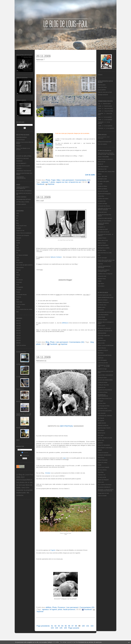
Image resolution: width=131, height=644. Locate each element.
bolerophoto (101, 310)
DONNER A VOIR (102, 179)
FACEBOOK (19, 161)
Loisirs (18, 260)
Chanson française (103, 320)
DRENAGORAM (102, 333)
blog (92, 342)
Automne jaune (102, 85)
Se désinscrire (25, 455)
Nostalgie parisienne (103, 95)
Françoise (101, 113)
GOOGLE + (19, 168)
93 (59, 626)
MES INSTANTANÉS (103, 245)
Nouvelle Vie (19, 280)
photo (53, 182)
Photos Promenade (103, 460)
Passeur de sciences (103, 453)
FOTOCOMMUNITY (21, 163)
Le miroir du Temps (103, 392)
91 (52, 626)
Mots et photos (20, 267)
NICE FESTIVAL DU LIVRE (105, 253)
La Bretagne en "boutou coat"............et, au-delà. (104, 366)
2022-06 (18, 331)
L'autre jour (101, 358)
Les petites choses (102, 408)
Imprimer (50, 184)
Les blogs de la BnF (103, 229)
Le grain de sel (102, 387)
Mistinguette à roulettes (104, 248)
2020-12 (18, 338)
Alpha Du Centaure (103, 300)
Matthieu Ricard (102, 243)
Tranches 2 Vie (102, 475)
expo (64, 458)
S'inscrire (25, 452)
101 (88, 626)
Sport (18, 299)
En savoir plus (98, 642)
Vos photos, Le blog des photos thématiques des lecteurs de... (106, 490)
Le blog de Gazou (102, 377)
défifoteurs (65, 323)
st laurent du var (75, 182)
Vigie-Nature (101, 284)
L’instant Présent (20, 140)
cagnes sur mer (62, 182)
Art (17, 218)
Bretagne (19, 228)
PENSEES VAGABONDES (105, 455)
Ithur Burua (101, 353)
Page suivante (74, 628)
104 (57, 628)
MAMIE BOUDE (102, 423)
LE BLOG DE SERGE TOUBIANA (103, 224)
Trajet (53, 180)
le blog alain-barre (102, 212)
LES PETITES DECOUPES (105, 411)
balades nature (102, 307)
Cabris (18, 440)
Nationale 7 (40, 60)
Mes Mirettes (101, 430)
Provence (19, 297)
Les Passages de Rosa (104, 406)
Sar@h (100, 465)
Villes (58, 180)
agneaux (45, 609)
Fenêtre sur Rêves (102, 186)
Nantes (18, 275)
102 (92, 626)
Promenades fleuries (21, 295)
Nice (17, 277)
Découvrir (19, 238)
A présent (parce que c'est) (105, 295)
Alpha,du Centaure (56, 257)
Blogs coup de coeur (21, 226)
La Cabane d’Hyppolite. (22, 377)
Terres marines (20, 389)
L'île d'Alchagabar (102, 360)
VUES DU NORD (102, 496)
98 (76, 626)
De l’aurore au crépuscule (104, 328)
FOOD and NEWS (102, 189)
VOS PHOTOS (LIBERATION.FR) (21, 178)
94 (62, 626)
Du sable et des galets (103, 181)
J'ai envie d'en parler (103, 191)
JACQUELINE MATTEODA (105, 355)
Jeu (17, 253)
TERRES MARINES (21, 197)
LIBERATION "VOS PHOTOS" (24, 171)
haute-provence (69, 609)
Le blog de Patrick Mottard (104, 221)
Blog (17, 223)
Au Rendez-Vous (102, 305)
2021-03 (18, 335)
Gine (99, 117)
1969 (18, 213)
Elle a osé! (40, 201)
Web (17, 312)
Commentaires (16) (77, 342)
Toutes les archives (21, 345)
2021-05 (18, 333)
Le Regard (100, 401)
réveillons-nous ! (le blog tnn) (105, 274)
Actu (17, 216)
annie (100, 108)
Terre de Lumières (102, 144)
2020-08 (18, 340)
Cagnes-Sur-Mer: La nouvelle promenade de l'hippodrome (24, 415)
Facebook (52, 344)
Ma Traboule (101, 418)
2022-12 (18, 321)
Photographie (20, 287)
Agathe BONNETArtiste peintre (106, 297)
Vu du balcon (101, 286)
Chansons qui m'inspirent (23, 235)
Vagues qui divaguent (103, 480)
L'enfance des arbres (103, 199)
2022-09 (18, 323)
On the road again (102, 258)
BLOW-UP (100, 164)
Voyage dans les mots (103, 493)
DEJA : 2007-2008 (102, 176)
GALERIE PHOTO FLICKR (23, 166)
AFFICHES (19, 401)
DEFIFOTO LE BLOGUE (22, 158)
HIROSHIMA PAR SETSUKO (24, 199)
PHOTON (100, 264)
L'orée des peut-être (103, 363)
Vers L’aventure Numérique (105, 485)
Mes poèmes (19, 263)
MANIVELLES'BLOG (103, 426)
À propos (100, 75)
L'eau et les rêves (102, 87)
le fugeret (53, 609)
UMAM (100, 281)
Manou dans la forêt (103, 240)
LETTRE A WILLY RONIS (23, 202)
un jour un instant (21, 304)
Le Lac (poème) (102, 90)
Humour (18, 250)
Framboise (101, 122)
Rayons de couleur (103, 462)
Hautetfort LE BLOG (103, 350)
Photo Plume (101, 458)
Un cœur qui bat (102, 477)
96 (69, 626)
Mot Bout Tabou (102, 250)
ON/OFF (100, 450)
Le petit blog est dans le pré (105, 398)
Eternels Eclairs (102, 341)
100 (83, 626)
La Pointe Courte (21, 364)
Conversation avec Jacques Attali (106, 171)
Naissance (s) (41, 361)
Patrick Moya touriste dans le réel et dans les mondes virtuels (106, 261)
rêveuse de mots (102, 276)
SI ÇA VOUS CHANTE (104, 467)
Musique (18, 270)
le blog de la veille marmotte (105, 218)
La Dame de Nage (102, 204)
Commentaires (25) (87, 607)
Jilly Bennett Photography (104, 194)
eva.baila (100, 184)
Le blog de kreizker (103, 382)
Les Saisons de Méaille (22, 255)
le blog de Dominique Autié (105, 142)
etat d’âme (100, 338)
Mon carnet (101, 435)
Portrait (18, 292)
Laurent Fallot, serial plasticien (105, 375)
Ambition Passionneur (103, 302)
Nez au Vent (101, 440)
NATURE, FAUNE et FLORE (105, 438)
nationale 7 (45, 182)
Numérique (19, 282)
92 (56, 626)
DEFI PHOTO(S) (66, 426)
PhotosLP (19, 146)
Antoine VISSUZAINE (103, 157)
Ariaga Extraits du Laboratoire (105, 159)
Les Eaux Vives (102, 403)
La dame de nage (102, 369)
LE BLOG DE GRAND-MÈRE (105, 380)
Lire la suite (90, 175)
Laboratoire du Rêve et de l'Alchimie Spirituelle (104, 209)
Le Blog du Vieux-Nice (103, 385)
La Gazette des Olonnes (104, 206)
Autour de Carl (101, 162)
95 (66, 626)
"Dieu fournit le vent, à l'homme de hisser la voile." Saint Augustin (106, 154)
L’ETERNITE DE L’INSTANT (105, 416)
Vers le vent (101, 482)
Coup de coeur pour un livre (105, 92)
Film (17, 245)
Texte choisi (19, 302)
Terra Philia (101, 472)
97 (73, 626)
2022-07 (18, 328)
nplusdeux (100, 443)
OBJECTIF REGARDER (104, 445)
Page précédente (43, 626)
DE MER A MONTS (21, 204)
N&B (17, 272)
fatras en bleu (101, 343)
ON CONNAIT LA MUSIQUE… (106, 448)
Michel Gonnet (101, 433)
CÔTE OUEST (102, 326)
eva (99, 104)
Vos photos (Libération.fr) (104, 487)
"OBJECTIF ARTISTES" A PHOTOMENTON (23, 188)
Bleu (17, 221)
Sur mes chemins (102, 470)
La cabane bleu (102, 201)
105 (61, 628)
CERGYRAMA (101, 317)
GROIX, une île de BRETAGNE (106, 345)
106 (65, 628)
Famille (18, 243)
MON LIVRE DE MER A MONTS (24, 265)
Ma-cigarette (101, 421)
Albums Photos (21, 352)
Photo (18, 285)
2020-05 (18, 343)
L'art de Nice (101, 196)
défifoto (18, 240)
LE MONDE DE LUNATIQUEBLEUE (103, 395)
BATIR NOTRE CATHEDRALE (24, 191)
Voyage (18, 307)
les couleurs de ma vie (103, 232)
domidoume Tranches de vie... (105, 331)
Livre (18, 258)
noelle (100, 106)
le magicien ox (101, 227)
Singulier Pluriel (102, 279)
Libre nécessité (102, 413)
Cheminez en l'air (102, 169)
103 (52, 628)
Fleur (18, 248)
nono (99, 255)
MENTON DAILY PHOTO (104, 428)
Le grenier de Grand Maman (105, 390)
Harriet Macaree (102, 348)
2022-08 (18, 326)
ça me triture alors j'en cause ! (105, 312)
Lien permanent (68, 180)
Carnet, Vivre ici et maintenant (24, 233)
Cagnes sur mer (20, 231)
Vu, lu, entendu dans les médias (24, 309)
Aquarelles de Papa (21, 428)
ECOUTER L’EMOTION (104, 336)
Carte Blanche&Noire (22, 137)
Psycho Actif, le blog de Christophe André (104, 271)
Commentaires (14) (83, 180)
